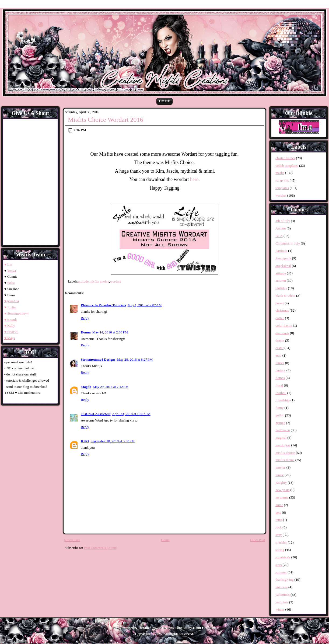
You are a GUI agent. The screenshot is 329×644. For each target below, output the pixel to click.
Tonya (12, 271)
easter (279, 348)
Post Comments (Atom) (101, 548)
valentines (283, 595)
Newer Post (72, 540)
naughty (281, 483)
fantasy (281, 370)
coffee (280, 318)
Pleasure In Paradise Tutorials (103, 305)
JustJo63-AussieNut (96, 414)
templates (282, 188)
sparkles (281, 542)
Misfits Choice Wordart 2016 (106, 120)
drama (280, 340)
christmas (282, 310)
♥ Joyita (10, 307)
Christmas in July (288, 243)
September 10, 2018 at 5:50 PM (113, 441)
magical (281, 438)
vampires (282, 602)
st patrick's (283, 557)
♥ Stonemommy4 (16, 313)
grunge (280, 423)
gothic (280, 415)
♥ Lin (8, 264)
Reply (85, 318)
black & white (285, 296)
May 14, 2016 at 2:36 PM (110, 332)
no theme (282, 497)
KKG (85, 441)
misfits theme (285, 460)
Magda (86, 387)
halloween (283, 430)
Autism (281, 228)
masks (280, 173)
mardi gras (283, 445)
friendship (283, 400)
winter (280, 609)
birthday (281, 288)
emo (278, 355)
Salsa (11, 283)
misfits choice (99, 281)
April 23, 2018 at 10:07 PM (131, 414)
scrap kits (282, 180)
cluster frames (285, 158)
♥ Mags (10, 338)
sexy (279, 535)
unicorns (281, 587)
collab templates (287, 166)
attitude (83, 281)
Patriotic (281, 251)
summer (281, 572)
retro (279, 520)
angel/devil (283, 266)
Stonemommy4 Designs (98, 359)
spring (280, 550)
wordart (115, 281)
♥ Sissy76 (11, 332)
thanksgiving (284, 579)
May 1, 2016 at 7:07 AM (145, 305)
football (281, 393)
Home (164, 101)
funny (279, 408)
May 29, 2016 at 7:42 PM (111, 387)
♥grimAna (12, 301)
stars (279, 565)
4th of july (283, 221)
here (194, 179)
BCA (279, 236)
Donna (86, 332)
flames (280, 378)
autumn (281, 281)
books (280, 303)
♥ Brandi (10, 320)
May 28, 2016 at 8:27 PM (135, 359)
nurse (279, 505)
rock (279, 527)
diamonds (282, 333)
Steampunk (283, 258)
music (280, 475)
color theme (284, 326)
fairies (280, 363)
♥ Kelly (10, 326)
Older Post (258, 540)
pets (278, 512)
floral (279, 385)
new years (282, 490)
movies (281, 467)
